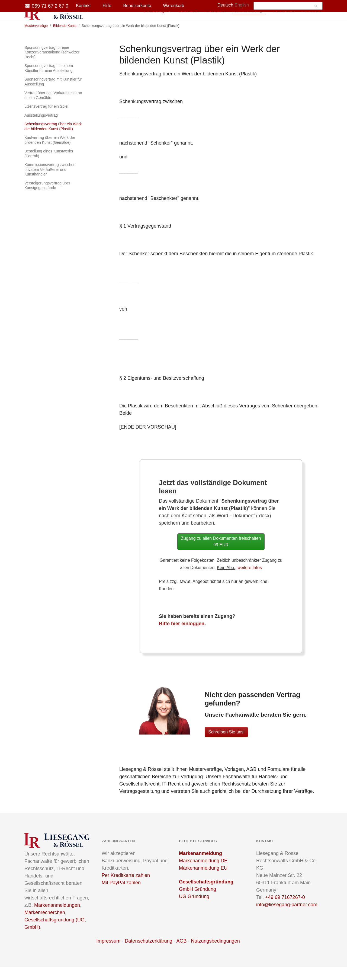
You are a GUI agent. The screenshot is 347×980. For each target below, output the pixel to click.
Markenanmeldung (200, 866)
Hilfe (107, 6)
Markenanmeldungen (57, 918)
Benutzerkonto (137, 6)
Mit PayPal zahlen (121, 896)
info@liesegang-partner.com (287, 918)
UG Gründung (194, 909)
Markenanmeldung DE (203, 874)
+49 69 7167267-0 (285, 910)
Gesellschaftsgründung (206, 895)
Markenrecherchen (45, 925)
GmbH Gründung (197, 902)
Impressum (108, 954)
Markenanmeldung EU (203, 881)
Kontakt (83, 6)
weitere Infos (250, 581)
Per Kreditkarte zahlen (126, 888)
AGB (181, 954)
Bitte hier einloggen (182, 637)
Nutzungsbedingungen (216, 954)
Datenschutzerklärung (148, 954)
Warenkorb (174, 6)
